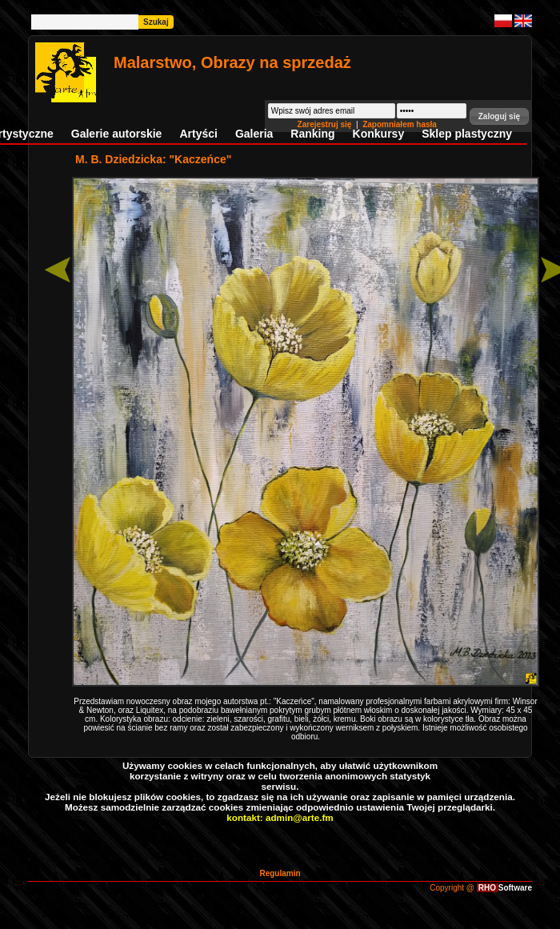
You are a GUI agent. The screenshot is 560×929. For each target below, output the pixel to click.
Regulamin (280, 873)
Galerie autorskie (117, 134)
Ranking (312, 134)
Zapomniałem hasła (400, 124)
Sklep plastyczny (467, 134)
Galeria (254, 134)
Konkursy (379, 134)
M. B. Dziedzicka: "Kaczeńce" (153, 159)
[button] (499, 116)
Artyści (198, 134)
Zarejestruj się (326, 124)
